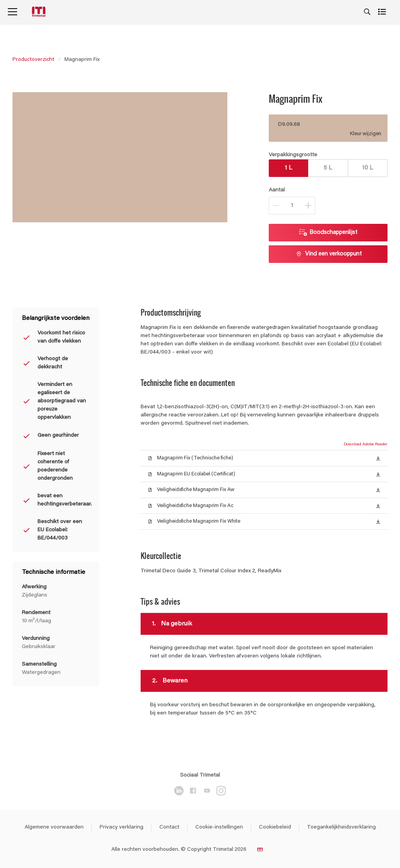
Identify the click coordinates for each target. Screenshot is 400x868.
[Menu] (12, 12)
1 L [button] (288, 168)
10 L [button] (368, 168)
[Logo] (39, 12)
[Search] (367, 12)
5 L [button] (328, 168)
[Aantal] (292, 206)
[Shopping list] (383, 12)
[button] (378, 458)
